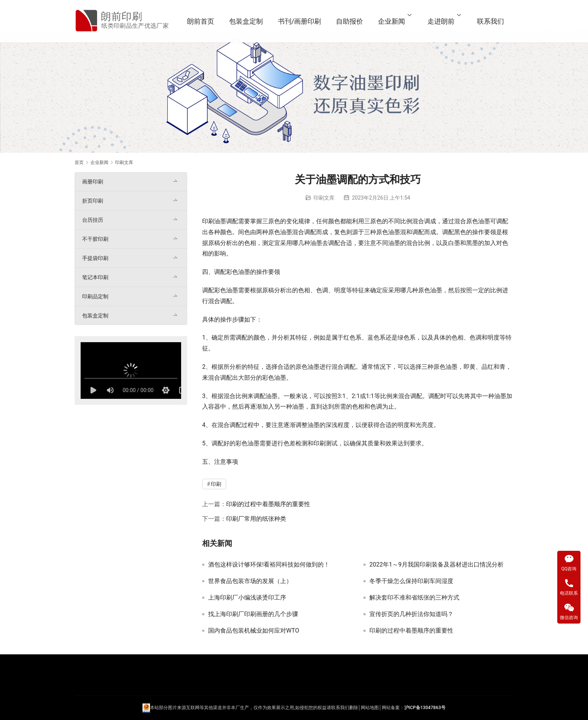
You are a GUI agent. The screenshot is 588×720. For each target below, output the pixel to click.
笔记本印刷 (95, 277)
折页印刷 (93, 201)
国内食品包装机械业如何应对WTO (254, 631)
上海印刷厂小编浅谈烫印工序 (247, 598)
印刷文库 (324, 198)
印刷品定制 (95, 296)
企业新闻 (391, 21)
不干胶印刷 (95, 239)
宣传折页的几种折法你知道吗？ (411, 614)
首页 (79, 162)
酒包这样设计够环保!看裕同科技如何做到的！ (269, 565)
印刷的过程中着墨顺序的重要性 (268, 504)
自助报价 (349, 21)
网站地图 (370, 708)
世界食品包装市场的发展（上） (250, 581)
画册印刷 (93, 182)
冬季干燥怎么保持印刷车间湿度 (411, 581)
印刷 (208, 221)
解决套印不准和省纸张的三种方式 (414, 598)
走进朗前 (441, 21)
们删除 (351, 708)
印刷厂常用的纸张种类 (256, 519)
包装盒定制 (246, 21)
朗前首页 (201, 21)
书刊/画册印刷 (299, 21)
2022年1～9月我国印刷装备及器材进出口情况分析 (436, 565)
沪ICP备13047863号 (425, 708)
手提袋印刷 (95, 258)
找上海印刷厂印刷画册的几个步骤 (253, 614)
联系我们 (490, 21)
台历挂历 (93, 220)
